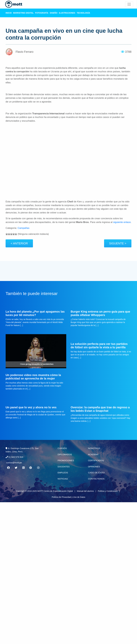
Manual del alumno (85, 491)
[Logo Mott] (14, 4)
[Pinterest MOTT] (31, 468)
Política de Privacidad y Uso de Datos (68, 497)
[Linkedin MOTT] (23, 468)
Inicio (9, 13)
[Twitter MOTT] (16, 468)
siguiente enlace (122, 222)
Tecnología (83, 13)
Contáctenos (96, 479)
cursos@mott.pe (14, 463)
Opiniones (94, 467)
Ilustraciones (67, 13)
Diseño (54, 13)
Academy (93, 454)
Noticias (63, 479)
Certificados (96, 460)
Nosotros (94, 448)
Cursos (62, 448)
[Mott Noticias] (129, 4)
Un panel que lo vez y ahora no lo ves (31, 407)
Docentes (64, 467)
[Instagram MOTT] (38, 468)
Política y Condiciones (108, 491)
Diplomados (65, 454)
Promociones (66, 460)
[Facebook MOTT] (8, 468)
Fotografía (42, 13)
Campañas (23, 228)
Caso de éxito (96, 473)
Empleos (63, 473)
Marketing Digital (23, 13)
